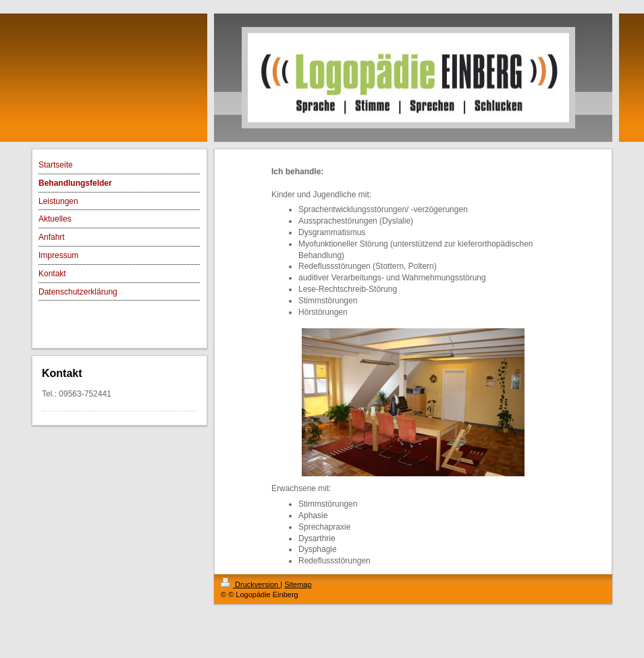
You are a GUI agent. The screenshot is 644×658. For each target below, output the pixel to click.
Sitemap (298, 584)
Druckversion (250, 584)
